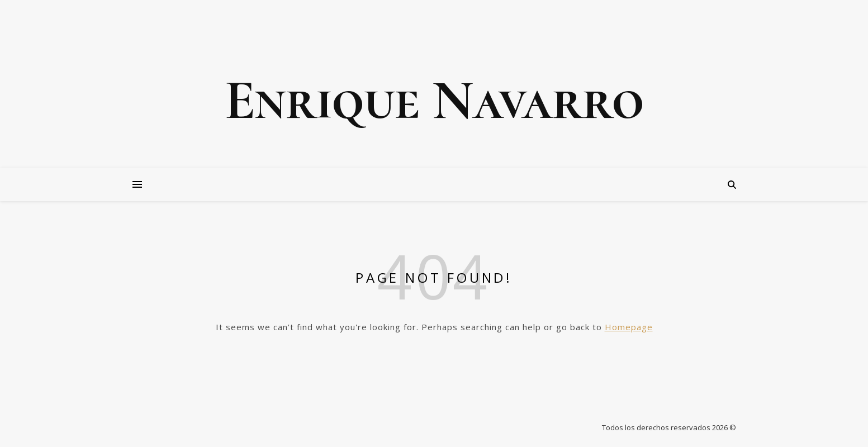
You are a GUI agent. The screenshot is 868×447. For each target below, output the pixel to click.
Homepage (629, 327)
